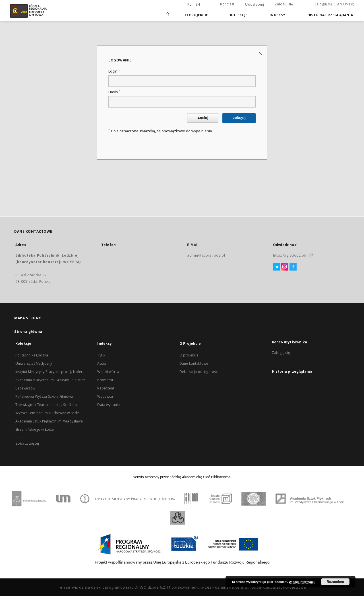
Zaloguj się (284, 4)
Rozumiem (335, 582)
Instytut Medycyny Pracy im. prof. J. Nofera (50, 372)
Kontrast (227, 4)
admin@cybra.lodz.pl (206, 255)
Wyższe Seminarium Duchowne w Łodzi (47, 413)
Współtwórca (108, 372)
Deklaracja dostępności (199, 372)
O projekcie (189, 355)
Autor (102, 363)
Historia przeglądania (330, 15)
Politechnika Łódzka (32, 355)
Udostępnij (255, 5)
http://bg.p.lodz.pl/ (290, 255)
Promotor (105, 380)
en (198, 4)
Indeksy (277, 15)
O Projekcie (197, 15)
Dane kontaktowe (194, 363)
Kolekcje (239, 15)
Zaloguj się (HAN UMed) (334, 4)
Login (114, 71)
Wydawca (105, 396)
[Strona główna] (167, 12)
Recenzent (106, 388)
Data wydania (108, 405)
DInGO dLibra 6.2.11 (153, 587)
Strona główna (28, 332)
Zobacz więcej (27, 443)
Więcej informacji (302, 582)
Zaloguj (239, 118)
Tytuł (101, 355)
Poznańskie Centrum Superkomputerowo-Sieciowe (259, 587)
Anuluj (203, 118)
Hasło (114, 92)
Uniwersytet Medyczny (34, 363)
